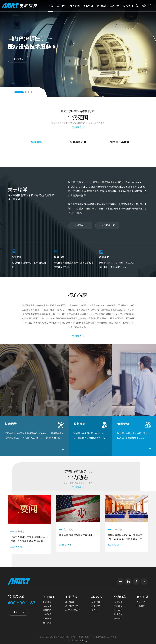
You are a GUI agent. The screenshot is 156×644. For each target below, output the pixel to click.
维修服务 (70, 602)
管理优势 (96, 610)
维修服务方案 (72, 606)
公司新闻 (118, 606)
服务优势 (96, 606)
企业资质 (47, 614)
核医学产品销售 (73, 610)
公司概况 (47, 602)
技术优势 (96, 602)
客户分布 (47, 619)
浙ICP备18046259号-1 (105, 637)
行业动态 (118, 602)
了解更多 (77, 114)
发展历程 (47, 610)
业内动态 (101, 6)
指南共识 (118, 610)
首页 (51, 6)
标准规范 (118, 614)
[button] (19, 92)
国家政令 (118, 619)
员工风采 (47, 623)
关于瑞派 (61, 6)
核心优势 (88, 6)
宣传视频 (106, 239)
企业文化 (47, 606)
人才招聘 (115, 6)
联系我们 (128, 6)
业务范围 (75, 6)
